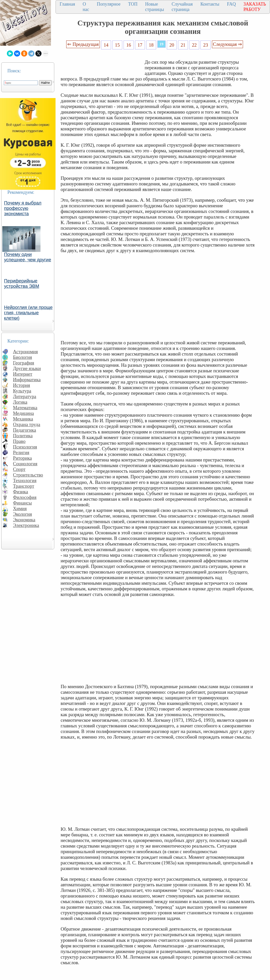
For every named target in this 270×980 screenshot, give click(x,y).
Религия (21, 452)
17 (140, 45)
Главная (67, 4)
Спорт (19, 469)
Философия (25, 497)
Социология (25, 464)
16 (129, 45)
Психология (25, 447)
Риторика (22, 458)
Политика (23, 436)
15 (117, 45)
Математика (25, 408)
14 (106, 45)
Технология (25, 480)
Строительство (28, 475)
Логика (20, 402)
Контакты (210, 4)
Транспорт (24, 486)
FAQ (231, 4)
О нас (86, 7)
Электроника (26, 525)
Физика (21, 492)
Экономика (24, 520)
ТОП (133, 4)
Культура (22, 391)
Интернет (23, 374)
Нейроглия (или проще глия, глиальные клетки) (28, 313)
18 (151, 45)
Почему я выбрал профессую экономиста (23, 208)
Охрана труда (27, 424)
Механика (23, 419)
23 (206, 45)
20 (172, 45)
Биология (23, 357)
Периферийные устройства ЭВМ (22, 284)
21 (183, 45)
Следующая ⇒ (227, 44)
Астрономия (25, 352)
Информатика (27, 380)
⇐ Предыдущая (83, 44)
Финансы (22, 503)
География (24, 363)
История (22, 385)
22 (194, 45)
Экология (22, 514)
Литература (25, 396)
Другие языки (27, 368)
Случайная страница (182, 7)
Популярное (109, 4)
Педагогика (25, 430)
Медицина (23, 413)
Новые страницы (155, 7)
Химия (20, 508)
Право (19, 441)
